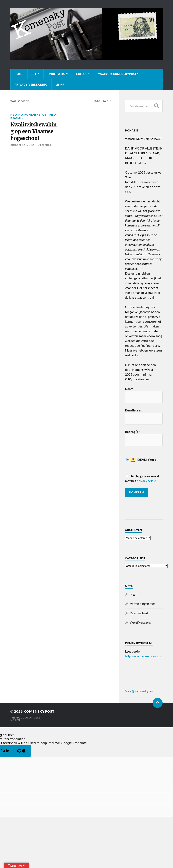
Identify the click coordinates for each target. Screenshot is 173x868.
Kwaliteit (18, 118)
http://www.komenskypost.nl (145, 656)
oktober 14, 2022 (22, 145)
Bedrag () (132, 432)
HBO (14, 115)
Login (134, 594)
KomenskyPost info (40, 115)
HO (21, 115)
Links (60, 85)
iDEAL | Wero (141, 459)
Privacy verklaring (31, 85)
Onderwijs (56, 74)
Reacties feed (139, 613)
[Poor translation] (22, 751)
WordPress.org (140, 622)
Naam (129, 389)
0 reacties (44, 145)
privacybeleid (146, 481)
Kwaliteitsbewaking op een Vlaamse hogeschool (34, 132)
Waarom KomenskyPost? (118, 74)
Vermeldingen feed (143, 604)
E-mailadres (133, 410)
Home (19, 74)
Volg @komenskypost (140, 691)
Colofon (83, 74)
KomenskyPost (39, 711)
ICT (34, 74)
